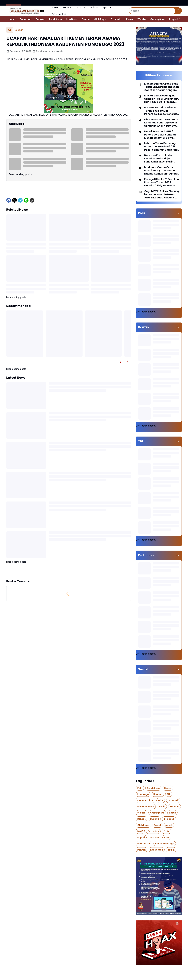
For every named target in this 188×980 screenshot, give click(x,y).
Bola (94, 7)
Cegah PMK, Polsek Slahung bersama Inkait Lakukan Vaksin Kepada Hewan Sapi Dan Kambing (162, 194)
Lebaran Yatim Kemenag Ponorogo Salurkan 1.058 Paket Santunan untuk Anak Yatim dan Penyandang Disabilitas (162, 147)
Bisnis (81, 7)
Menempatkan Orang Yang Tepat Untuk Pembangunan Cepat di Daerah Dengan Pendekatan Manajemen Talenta (162, 87)
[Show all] (178, 213)
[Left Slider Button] (121, 362)
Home (55, 7)
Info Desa (72, 19)
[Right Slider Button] (179, 19)
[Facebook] (9, 200)
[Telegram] (20, 200)
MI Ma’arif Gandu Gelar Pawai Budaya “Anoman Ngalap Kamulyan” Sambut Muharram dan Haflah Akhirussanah (161, 171)
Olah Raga (100, 19)
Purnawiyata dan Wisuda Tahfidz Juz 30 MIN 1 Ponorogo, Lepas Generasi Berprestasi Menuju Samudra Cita (161, 111)
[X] (14, 200)
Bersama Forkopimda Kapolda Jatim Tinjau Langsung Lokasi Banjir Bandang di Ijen (159, 159)
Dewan (86, 19)
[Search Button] (178, 11)
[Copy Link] (32, 200)
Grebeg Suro (157, 19)
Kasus (129, 19)
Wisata (142, 19)
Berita (67, 7)
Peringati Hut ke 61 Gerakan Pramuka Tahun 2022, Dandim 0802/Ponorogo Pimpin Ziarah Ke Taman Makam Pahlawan (162, 183)
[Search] (152, 11)
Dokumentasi (60, 14)
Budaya (40, 19)
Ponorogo (26, 19)
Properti (174, 19)
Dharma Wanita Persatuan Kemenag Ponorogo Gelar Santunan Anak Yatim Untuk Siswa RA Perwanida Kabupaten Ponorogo (162, 123)
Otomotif (116, 19)
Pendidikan (55, 19)
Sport (108, 7)
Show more (69, 571)
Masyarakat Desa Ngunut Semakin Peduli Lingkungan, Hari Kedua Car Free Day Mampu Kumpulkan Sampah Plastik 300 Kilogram (162, 99)
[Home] (9, 30)
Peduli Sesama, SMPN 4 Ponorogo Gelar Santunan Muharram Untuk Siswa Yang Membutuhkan (161, 135)
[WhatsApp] (26, 200)
